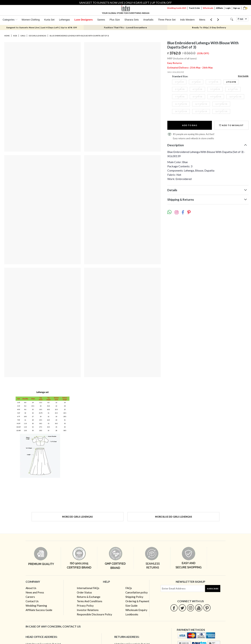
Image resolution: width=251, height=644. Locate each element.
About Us (31, 588)
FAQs (129, 588)
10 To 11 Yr (235, 97)
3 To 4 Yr (180, 89)
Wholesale (208, 8)
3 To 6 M (196, 82)
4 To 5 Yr (197, 89)
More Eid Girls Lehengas (77, 517)
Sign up (237, 8)
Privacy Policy (85, 606)
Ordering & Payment (137, 601)
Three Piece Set (167, 20)
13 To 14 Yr (221, 104)
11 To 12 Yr (181, 104)
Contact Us (32, 601)
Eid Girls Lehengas (37, 36)
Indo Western (187, 20)
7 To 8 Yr (180, 97)
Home (7, 36)
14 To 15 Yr (181, 111)
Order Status (84, 592)
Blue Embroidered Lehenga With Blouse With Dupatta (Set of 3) (79, 36)
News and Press (35, 592)
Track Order (194, 8)
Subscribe (213, 589)
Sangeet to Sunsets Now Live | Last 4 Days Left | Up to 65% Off (42, 27)
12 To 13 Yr (201, 104)
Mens (202, 20)
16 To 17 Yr (221, 111)
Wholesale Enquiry (136, 610)
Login (228, 8)
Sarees (101, 20)
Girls (23, 36)
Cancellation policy (137, 592)
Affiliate (219, 8)
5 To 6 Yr (215, 89)
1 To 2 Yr (213, 82)
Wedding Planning (36, 606)
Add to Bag (190, 125)
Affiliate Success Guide (39, 610)
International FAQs (88, 588)
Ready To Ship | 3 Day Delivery (209, 27)
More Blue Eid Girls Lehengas (174, 517)
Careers (30, 597)
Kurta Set (49, 20)
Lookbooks (132, 614)
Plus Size (115, 20)
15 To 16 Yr (201, 111)
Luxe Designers (83, 20)
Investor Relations (88, 610)
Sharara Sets (132, 20)
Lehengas (65, 20)
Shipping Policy (134, 597)
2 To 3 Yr (231, 82)
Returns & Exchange (89, 597)
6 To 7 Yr (233, 89)
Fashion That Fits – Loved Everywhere (125, 27)
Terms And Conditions (90, 601)
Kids (15, 36)
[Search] (232, 19)
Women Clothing (31, 20)
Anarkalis (148, 20)
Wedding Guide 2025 (177, 8)
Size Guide (243, 76)
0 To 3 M (179, 82)
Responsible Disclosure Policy (94, 614)
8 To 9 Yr (197, 97)
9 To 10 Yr (216, 97)
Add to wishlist (231, 125)
